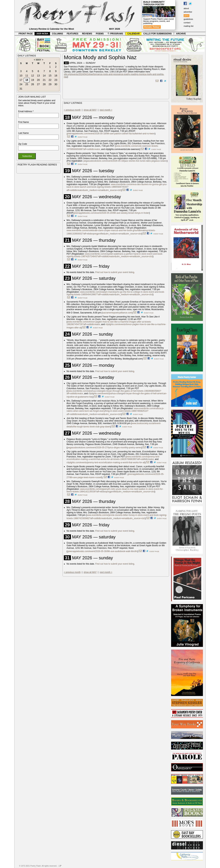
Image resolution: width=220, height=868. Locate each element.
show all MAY (90, 110)
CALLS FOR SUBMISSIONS (157, 34)
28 (44, 84)
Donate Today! (152, 27)
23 (56, 80)
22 (50, 80)
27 (38, 84)
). (102, 477)
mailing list (189, 26)
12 (33, 76)
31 (21, 89)
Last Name (23, 133)
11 (27, 76)
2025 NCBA (42, 34)
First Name (24, 122)
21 (44, 80)
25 (27, 84)
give (186, 15)
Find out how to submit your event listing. (115, 272)
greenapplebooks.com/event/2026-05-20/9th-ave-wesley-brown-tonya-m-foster (111, 213)
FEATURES (73, 34)
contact (187, 23)
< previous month (72, 110)
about (186, 8)
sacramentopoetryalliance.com (117, 313)
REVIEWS (87, 34)
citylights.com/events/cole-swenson (122, 149)
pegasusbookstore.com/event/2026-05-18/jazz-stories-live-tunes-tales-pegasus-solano (125, 161)
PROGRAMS (115, 34)
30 (56, 84)
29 (50, 84)
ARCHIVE (181, 34)
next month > (106, 110)
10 (21, 76)
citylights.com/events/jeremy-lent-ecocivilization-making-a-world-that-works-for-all (106, 462)
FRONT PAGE (26, 34)
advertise (188, 12)
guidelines (188, 19)
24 (21, 84)
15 (50, 76)
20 (38, 80)
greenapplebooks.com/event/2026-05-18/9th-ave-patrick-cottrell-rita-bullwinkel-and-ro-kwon (111, 134)
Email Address (26, 111)
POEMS (100, 34)
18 (27, 80)
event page (83, 137)
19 (33, 80)
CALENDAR (134, 34)
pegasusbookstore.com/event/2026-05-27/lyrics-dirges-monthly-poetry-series (104, 448)
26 (33, 84)
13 (38, 76)
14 (44, 76)
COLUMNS (58, 34)
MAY (38, 60)
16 (56, 76)
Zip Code (23, 144)
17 (21, 80)
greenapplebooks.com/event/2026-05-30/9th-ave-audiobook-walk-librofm (102, 551)
